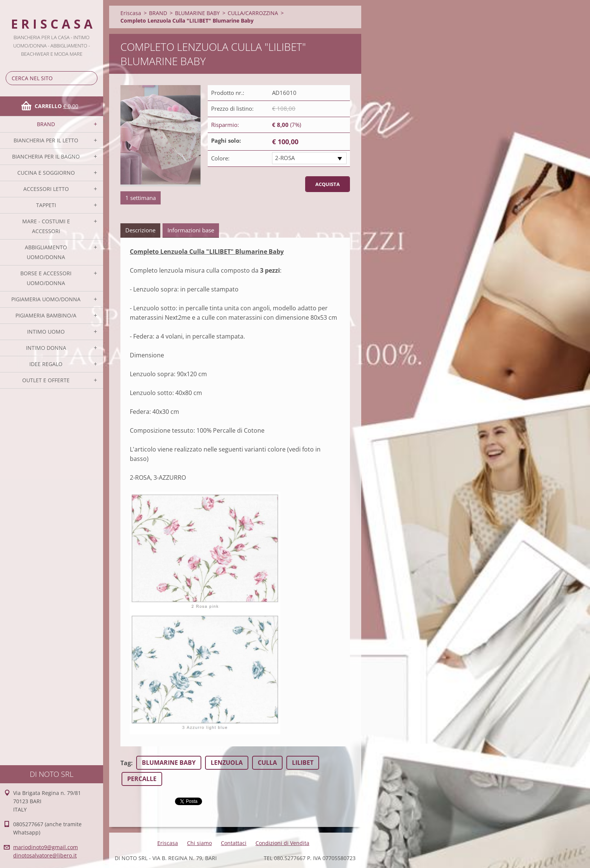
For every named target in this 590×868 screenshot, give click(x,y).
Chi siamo (199, 843)
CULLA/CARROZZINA (253, 13)
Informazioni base (191, 230)
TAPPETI (46, 205)
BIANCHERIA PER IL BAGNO (46, 156)
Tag (126, 763)
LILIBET (303, 763)
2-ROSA (285, 158)
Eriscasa (131, 13)
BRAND (46, 124)
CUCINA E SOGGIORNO (46, 173)
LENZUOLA (227, 763)
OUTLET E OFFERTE (46, 380)
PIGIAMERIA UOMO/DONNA (46, 299)
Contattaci (234, 843)
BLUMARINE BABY (197, 13)
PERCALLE (142, 779)
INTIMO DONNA (46, 348)
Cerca (90, 78)
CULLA (267, 763)
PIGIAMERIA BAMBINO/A (46, 315)
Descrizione (140, 230)
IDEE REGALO (46, 364)
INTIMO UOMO (46, 332)
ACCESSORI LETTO (46, 189)
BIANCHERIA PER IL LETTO (46, 140)
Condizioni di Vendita (282, 843)
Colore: (220, 158)
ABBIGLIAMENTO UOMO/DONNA (46, 252)
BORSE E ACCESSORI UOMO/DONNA (46, 278)
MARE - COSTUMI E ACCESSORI (46, 226)
